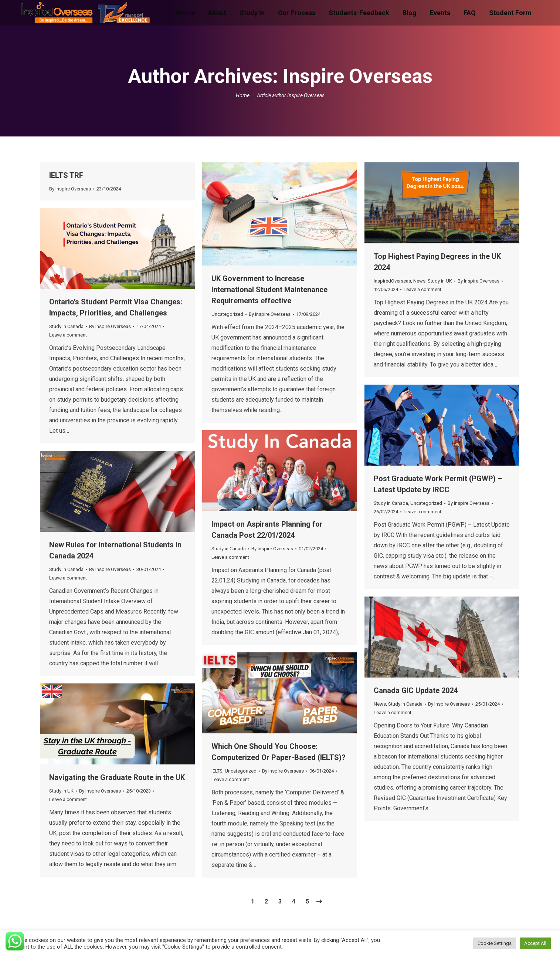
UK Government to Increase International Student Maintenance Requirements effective (269, 290)
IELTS (217, 771)
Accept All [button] (535, 943)
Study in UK (440, 281)
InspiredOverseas (392, 281)
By (70, 189)
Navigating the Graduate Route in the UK (117, 777)
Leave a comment (422, 289)
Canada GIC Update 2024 (416, 690)
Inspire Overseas (358, 76)
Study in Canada (66, 326)
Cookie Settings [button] (495, 943)
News (419, 281)
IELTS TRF (66, 175)
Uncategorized (227, 314)
